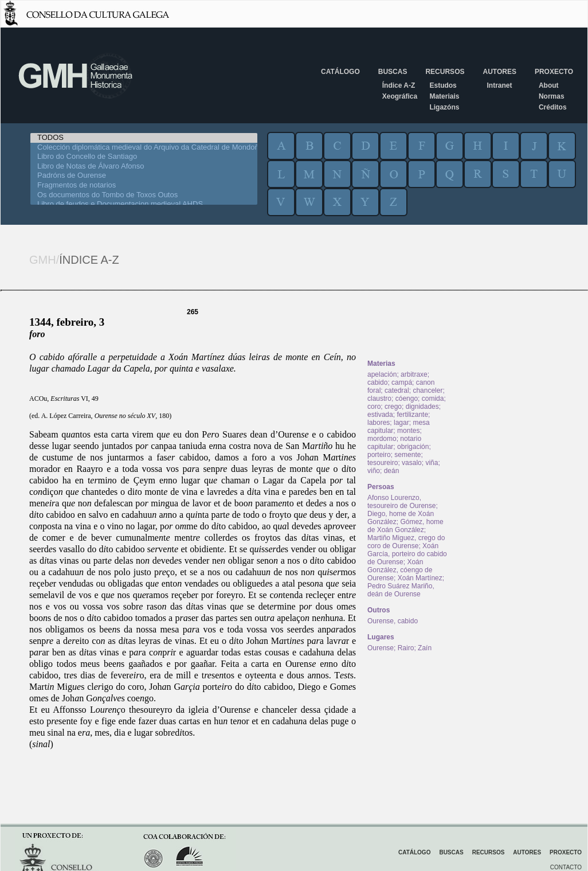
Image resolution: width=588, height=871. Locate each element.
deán (392, 471)
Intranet (499, 85)
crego (393, 407)
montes (408, 431)
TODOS (144, 138)
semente (407, 455)
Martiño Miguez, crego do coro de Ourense (406, 542)
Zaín (425, 648)
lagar (401, 423)
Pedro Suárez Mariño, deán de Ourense (401, 590)
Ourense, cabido (393, 621)
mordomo (382, 439)
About (549, 85)
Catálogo (340, 72)
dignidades (422, 407)
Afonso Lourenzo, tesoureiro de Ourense (401, 502)
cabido (377, 382)
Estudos (443, 85)
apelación (382, 374)
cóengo (407, 399)
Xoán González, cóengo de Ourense (400, 570)
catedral (397, 390)
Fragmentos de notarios (144, 185)
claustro (379, 399)
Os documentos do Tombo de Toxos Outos (144, 195)
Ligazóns (444, 107)
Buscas (393, 72)
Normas (552, 96)
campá (402, 382)
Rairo (406, 648)
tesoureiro (383, 463)
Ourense (381, 648)
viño (374, 471)
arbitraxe (414, 374)
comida (433, 399)
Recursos (445, 72)
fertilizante (412, 415)
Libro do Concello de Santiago (144, 157)
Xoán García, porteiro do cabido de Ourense (407, 554)
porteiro (379, 455)
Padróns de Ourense (144, 176)
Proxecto (554, 72)
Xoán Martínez (420, 578)
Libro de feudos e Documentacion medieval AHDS (144, 204)
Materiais (444, 96)
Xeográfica (400, 96)
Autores (499, 72)
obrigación (413, 447)
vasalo (412, 463)
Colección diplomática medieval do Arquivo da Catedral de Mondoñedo (144, 148)
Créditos (553, 107)
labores (379, 423)
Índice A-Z (399, 85)
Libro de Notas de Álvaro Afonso (144, 167)
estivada (380, 415)
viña (432, 463)
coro (374, 407)
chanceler (428, 390)
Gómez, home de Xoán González (405, 526)
